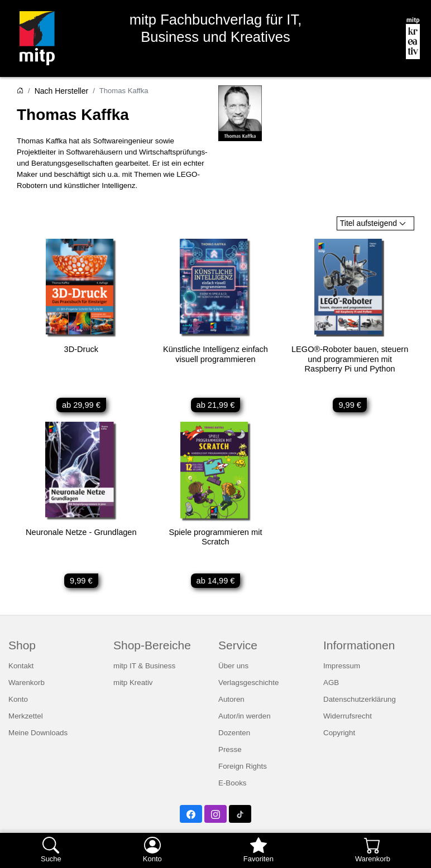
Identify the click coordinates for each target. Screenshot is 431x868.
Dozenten (234, 736)
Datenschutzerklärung (360, 703)
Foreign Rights (243, 770)
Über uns (233, 669)
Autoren (231, 703)
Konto (18, 703)
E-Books (233, 786)
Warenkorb (27, 686)
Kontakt (21, 669)
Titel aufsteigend (368, 223)
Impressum (342, 669)
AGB (331, 686)
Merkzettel (26, 719)
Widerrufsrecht (348, 719)
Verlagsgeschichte (248, 686)
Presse (230, 753)
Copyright (339, 736)
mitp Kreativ (133, 686)
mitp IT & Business (144, 669)
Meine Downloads (38, 736)
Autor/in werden (245, 719)
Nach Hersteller (61, 91)
